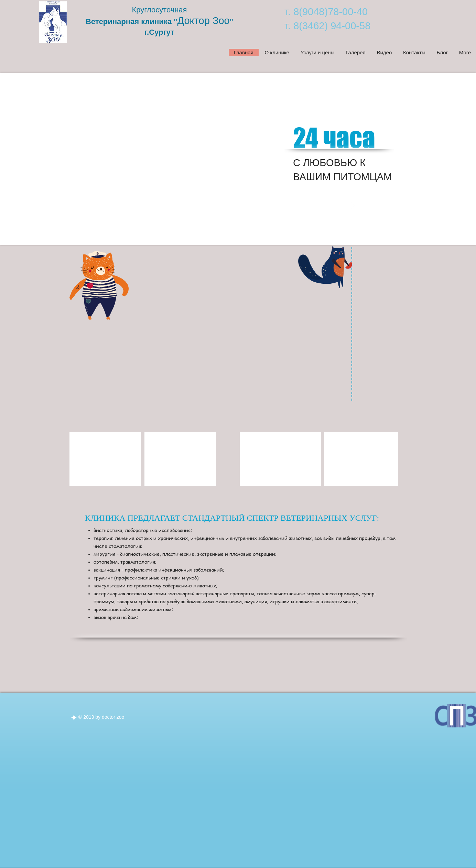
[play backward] (78, 459)
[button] (105, 459)
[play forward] (209, 459)
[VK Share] (428, 260)
